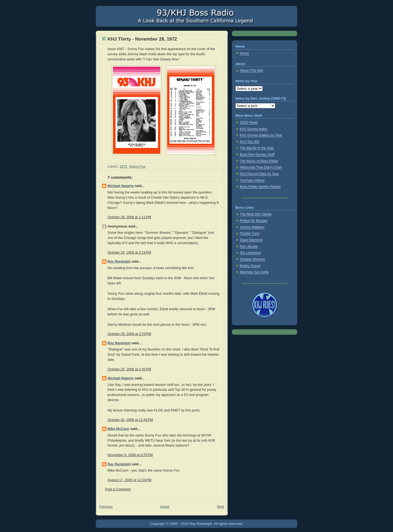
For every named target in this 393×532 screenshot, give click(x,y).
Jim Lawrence (250, 253)
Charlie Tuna (250, 233)
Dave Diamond (251, 240)
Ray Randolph (119, 262)
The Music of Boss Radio (259, 161)
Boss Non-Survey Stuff (257, 155)
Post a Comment (118, 489)
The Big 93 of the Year (257, 148)
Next (220, 507)
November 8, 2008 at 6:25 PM (130, 455)
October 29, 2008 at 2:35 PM (129, 369)
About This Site (251, 70)
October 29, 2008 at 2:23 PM (129, 334)
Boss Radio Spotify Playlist (260, 187)
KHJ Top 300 (250, 142)
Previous (106, 507)
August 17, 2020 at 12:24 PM (130, 480)
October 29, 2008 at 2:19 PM (129, 253)
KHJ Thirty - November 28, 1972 (142, 39)
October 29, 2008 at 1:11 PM (129, 217)
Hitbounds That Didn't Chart (261, 167)
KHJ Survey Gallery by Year (261, 135)
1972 (123, 167)
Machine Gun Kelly (254, 272)
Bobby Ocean (250, 266)
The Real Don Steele (256, 214)
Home (165, 507)
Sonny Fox (137, 167)
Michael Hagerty (121, 186)
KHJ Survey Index (254, 129)
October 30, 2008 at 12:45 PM (130, 420)
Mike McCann (119, 429)
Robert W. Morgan (254, 221)
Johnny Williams (252, 227)
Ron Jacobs (249, 247)
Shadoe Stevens (252, 259)
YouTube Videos (252, 180)
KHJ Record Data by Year (259, 174)
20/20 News (249, 122)
